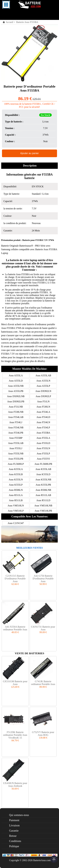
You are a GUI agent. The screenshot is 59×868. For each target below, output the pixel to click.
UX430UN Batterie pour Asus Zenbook (15, 785)
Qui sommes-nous (19, 815)
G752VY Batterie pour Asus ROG (43, 734)
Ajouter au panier (29, 153)
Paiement (14, 820)
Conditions (15, 841)
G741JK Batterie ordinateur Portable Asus (43, 683)
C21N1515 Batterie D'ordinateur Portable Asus (15, 579)
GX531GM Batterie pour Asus (15, 683)
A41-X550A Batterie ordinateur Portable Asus (15, 628)
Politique (14, 846)
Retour (13, 836)
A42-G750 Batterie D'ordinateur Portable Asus (43, 579)
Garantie (14, 831)
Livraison (14, 825)
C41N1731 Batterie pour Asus (43, 628)
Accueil (10, 22)
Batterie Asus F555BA (46, 249)
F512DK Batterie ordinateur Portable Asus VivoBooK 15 (15, 735)
